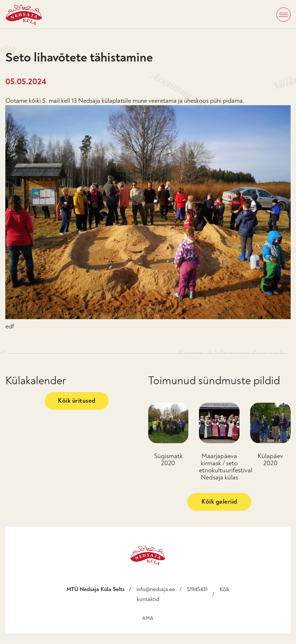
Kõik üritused (77, 401)
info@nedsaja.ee (156, 589)
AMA (148, 618)
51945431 (197, 589)
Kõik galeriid (219, 502)
